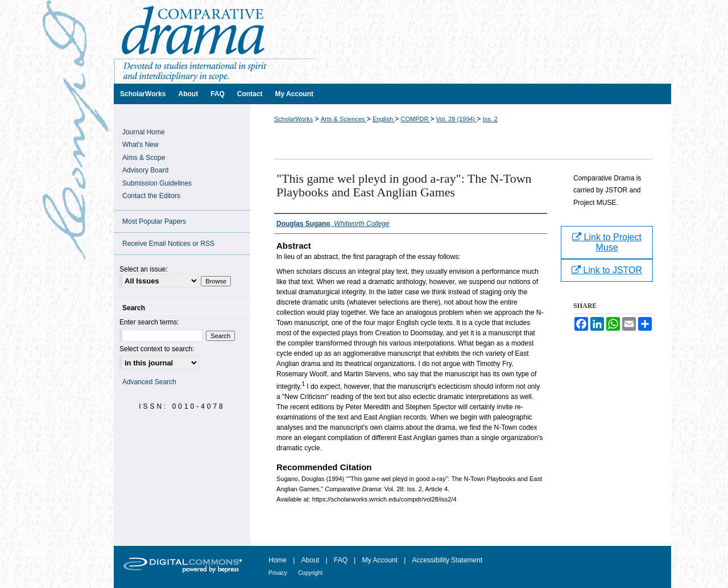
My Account (380, 560)
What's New (140, 145)
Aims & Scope (144, 158)
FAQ (341, 560)
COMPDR (415, 119)
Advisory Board (145, 170)
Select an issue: (144, 269)
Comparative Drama (392, 42)
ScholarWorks (293, 119)
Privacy (278, 573)
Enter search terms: (149, 322)
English (384, 119)
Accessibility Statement (447, 560)
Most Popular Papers (154, 221)
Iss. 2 (490, 119)
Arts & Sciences (344, 119)
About (310, 560)
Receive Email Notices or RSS (168, 244)
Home (278, 560)
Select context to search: (157, 349)
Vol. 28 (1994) (457, 119)
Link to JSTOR (607, 270)
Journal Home (144, 132)
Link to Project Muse (607, 242)
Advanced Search (149, 382)
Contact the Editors (151, 196)
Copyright (310, 573)
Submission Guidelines (157, 183)
